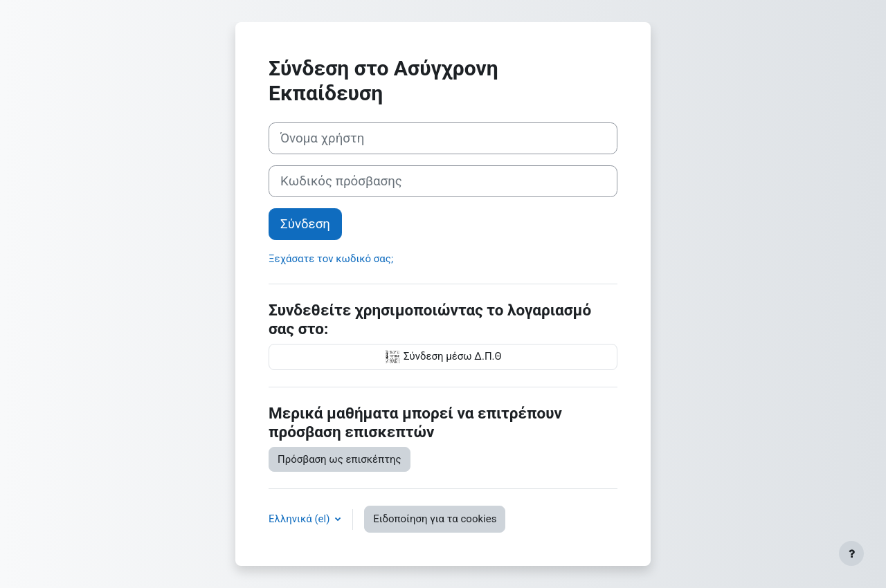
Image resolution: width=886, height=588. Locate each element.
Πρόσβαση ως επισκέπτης (340, 459)
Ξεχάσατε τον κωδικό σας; (331, 259)
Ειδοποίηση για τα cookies (435, 519)
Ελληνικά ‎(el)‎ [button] (300, 519)
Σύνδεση (305, 224)
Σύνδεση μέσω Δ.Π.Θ (443, 357)
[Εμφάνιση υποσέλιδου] (851, 553)
